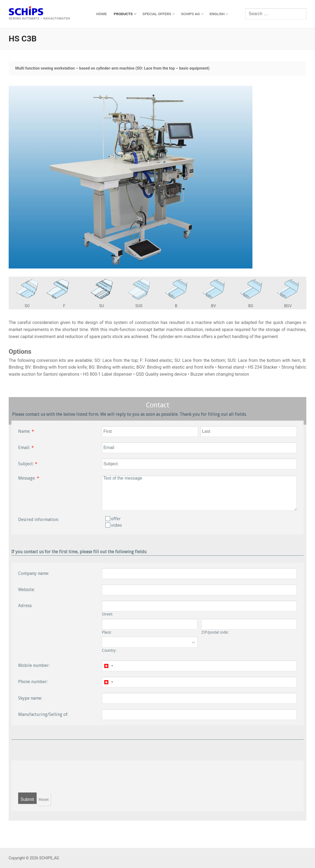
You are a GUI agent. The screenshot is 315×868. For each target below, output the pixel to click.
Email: (24, 448)
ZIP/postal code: (215, 632)
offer (113, 519)
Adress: (25, 606)
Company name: (34, 573)
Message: (27, 478)
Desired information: (38, 520)
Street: (107, 614)
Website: (26, 590)
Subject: (26, 464)
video (114, 525)
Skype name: (30, 698)
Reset (44, 800)
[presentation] (59, 777)
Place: (107, 632)
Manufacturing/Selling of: (43, 714)
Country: (109, 650)
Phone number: (33, 682)
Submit (27, 799)
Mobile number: (34, 665)
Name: (24, 431)
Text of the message (199, 493)
